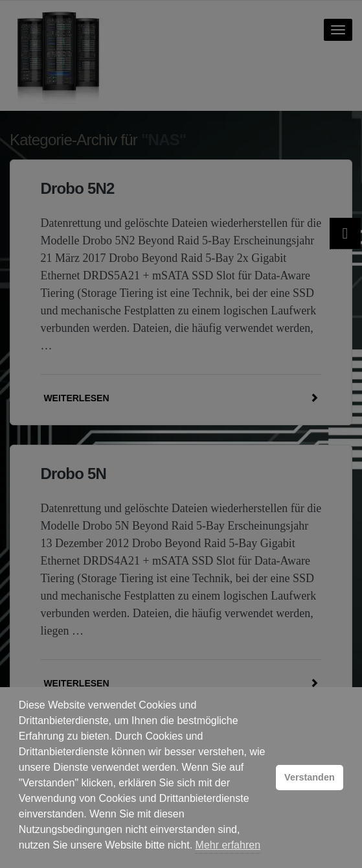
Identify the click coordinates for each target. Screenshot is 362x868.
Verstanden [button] (310, 777)
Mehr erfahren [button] (228, 845)
